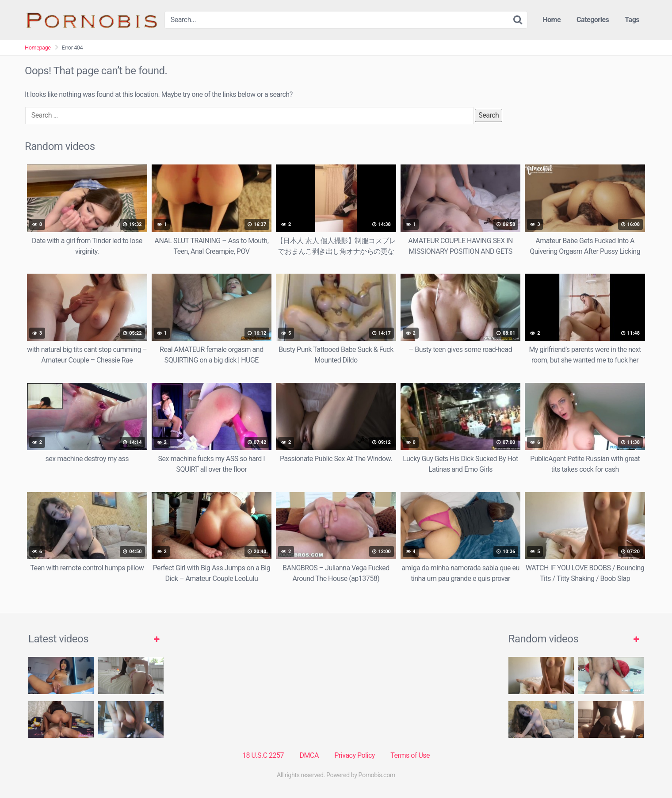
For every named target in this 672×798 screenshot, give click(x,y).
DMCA (309, 755)
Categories (593, 20)
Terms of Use (410, 755)
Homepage (38, 48)
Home (552, 20)
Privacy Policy (355, 755)
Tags (632, 20)
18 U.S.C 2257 (263, 755)
